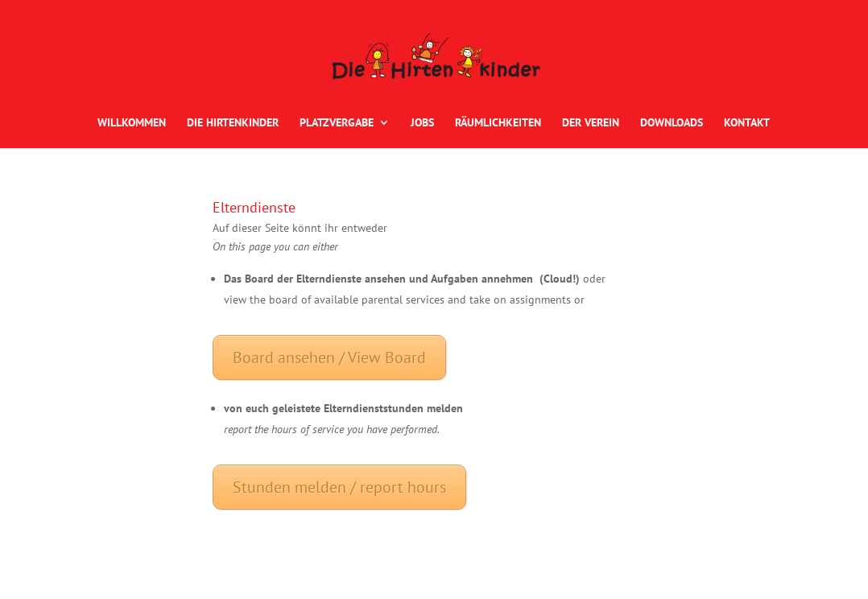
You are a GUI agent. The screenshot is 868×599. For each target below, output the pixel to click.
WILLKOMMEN (132, 123)
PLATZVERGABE (337, 123)
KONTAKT (747, 123)
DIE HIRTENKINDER (233, 123)
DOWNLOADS (672, 123)
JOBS (422, 123)
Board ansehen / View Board (329, 357)
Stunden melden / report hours (339, 487)
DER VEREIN (591, 123)
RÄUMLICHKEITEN (498, 123)
